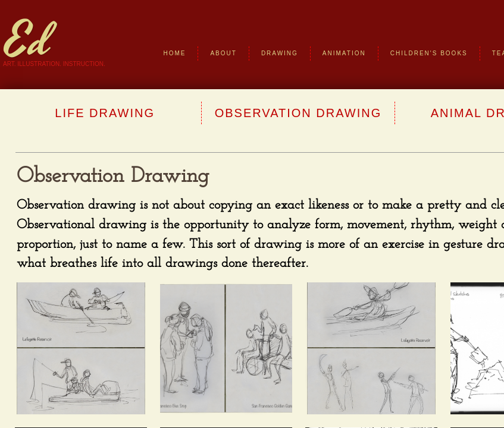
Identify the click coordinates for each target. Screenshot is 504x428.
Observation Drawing (298, 113)
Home (174, 53)
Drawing (280, 53)
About (223, 53)
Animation (344, 53)
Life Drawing (105, 113)
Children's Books (429, 53)
